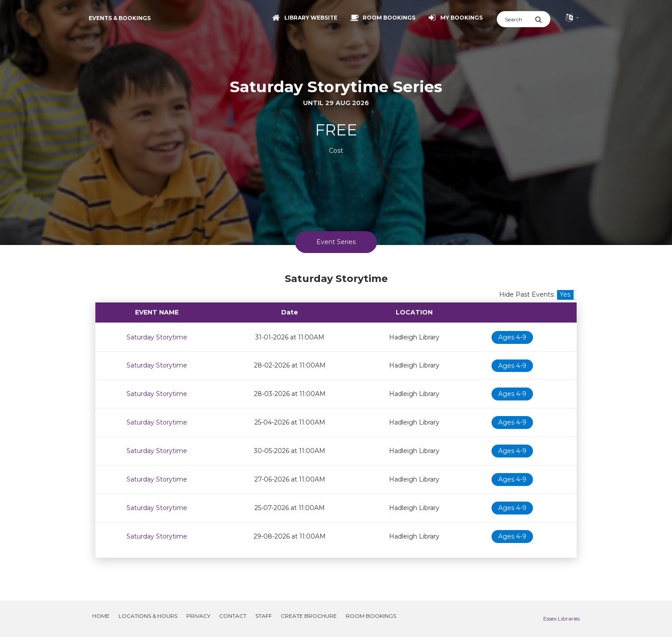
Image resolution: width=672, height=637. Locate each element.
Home (101, 616)
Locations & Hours (148, 616)
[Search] (516, 19)
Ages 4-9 (512, 337)
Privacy (198, 616)
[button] (567, 295)
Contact (233, 616)
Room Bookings (371, 616)
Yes (565, 294)
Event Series (336, 242)
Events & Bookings (120, 18)
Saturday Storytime (157, 337)
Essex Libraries (561, 619)
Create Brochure (309, 616)
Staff (264, 616)
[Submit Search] (543, 19)
